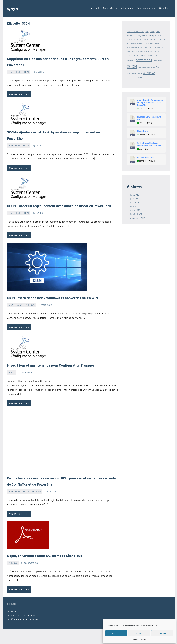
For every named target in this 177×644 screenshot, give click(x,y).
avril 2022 (135, 206)
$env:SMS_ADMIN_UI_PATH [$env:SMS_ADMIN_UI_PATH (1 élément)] (136, 32)
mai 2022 (135, 202)
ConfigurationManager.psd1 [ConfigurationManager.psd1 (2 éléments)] (148, 35)
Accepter (116, 633)
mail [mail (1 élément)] (137, 55)
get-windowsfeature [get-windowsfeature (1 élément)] (137, 43)
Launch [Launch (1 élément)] (160, 51)
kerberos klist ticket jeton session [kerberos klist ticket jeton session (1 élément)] (138, 51)
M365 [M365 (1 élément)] (133, 55)
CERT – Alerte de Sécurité (23, 630)
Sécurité (164, 8)
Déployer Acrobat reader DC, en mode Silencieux (54, 570)
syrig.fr (14, 8)
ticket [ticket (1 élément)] (129, 73)
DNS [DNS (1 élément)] (134, 39)
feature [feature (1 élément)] (163, 39)
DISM (11, 318)
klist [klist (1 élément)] (151, 51)
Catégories (110, 8)
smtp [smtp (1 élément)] (153, 67)
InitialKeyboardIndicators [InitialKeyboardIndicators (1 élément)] (135, 47)
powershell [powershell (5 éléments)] (144, 60)
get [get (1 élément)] (128, 43)
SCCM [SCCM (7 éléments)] (132, 66)
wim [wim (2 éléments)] (140, 73)
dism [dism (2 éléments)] (129, 39)
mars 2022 (135, 210)
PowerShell (14, 72)
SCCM (26, 72)
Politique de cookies (139, 639)
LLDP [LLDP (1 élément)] (129, 55)
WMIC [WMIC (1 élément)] (140, 78)
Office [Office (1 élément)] (156, 55)
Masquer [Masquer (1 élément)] (142, 55)
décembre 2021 (138, 218)
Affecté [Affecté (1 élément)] (152, 32)
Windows (30, 318)
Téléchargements (146, 8)
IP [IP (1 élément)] (150, 47)
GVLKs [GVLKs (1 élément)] (151, 43)
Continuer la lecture (19, 94)
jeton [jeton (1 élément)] (154, 47)
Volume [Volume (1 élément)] (134, 73)
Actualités (127, 8)
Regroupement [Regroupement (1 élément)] (158, 61)
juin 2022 (135, 198)
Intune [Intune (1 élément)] (147, 47)
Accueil (95, 8)
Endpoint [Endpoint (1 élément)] (140, 39)
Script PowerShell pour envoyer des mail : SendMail (150, 144)
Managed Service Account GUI (149, 118)
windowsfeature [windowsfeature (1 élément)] (132, 78)
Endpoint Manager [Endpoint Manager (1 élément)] (149, 39)
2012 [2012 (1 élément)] (147, 32)
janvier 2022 (136, 214)
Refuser (139, 633)
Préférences (162, 633)
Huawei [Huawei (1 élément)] (156, 43)
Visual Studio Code (146, 157)
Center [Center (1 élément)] (158, 32)
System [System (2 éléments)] (159, 67)
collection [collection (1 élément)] (130, 36)
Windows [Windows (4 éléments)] (149, 73)
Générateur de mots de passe (25, 634)
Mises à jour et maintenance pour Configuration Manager (62, 379)
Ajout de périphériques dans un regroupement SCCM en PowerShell (150, 102)
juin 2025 (135, 195)
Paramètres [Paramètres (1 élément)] (131, 61)
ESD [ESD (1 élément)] (158, 39)
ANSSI (13, 626)
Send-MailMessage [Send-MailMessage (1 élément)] (144, 67)
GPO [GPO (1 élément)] (146, 43)
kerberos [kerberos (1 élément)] (160, 47)
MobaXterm (142, 131)
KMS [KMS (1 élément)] (155, 51)
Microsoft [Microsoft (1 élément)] (149, 55)
